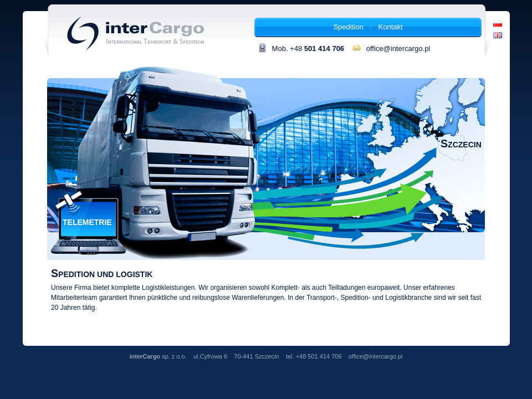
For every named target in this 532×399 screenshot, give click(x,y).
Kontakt (391, 27)
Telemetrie (87, 222)
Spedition (348, 27)
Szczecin (461, 145)
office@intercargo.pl (391, 48)
